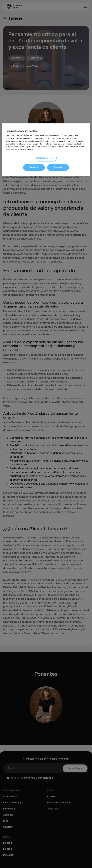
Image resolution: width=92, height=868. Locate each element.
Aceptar (58, 167)
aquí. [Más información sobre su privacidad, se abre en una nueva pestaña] (34, 150)
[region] (46, 150)
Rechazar (34, 167)
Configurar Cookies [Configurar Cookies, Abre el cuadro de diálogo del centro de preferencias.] (45, 158)
